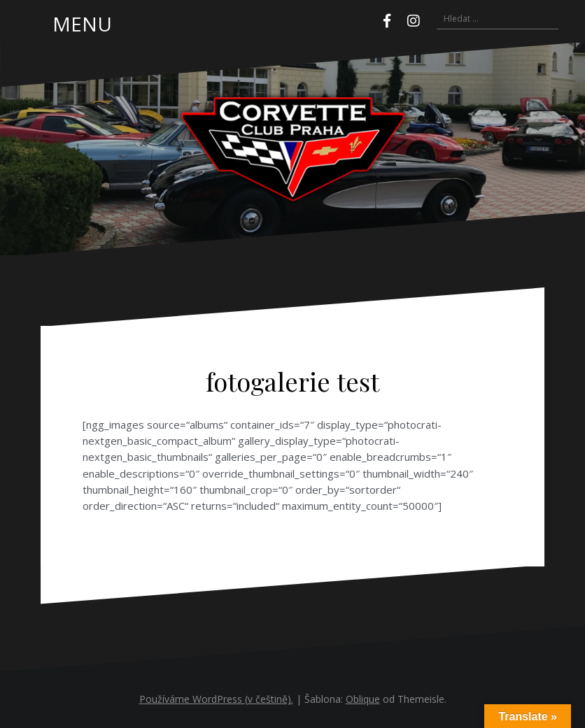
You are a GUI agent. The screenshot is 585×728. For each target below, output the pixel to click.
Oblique (363, 699)
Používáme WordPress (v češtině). (216, 699)
